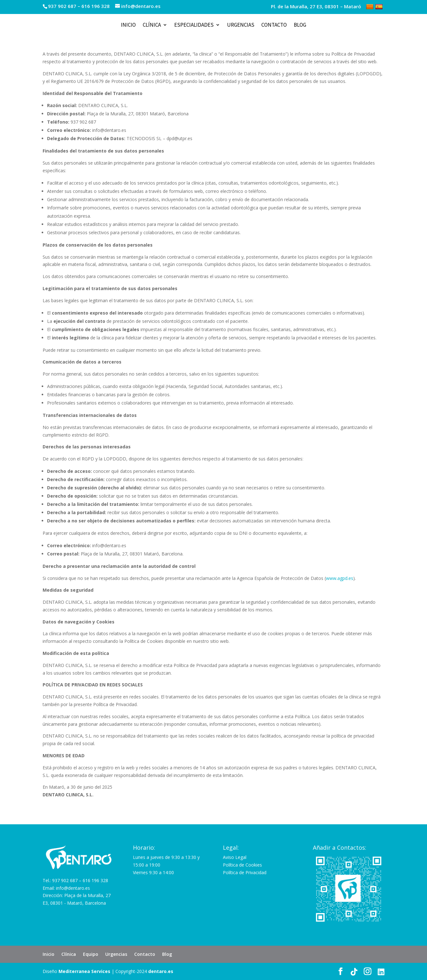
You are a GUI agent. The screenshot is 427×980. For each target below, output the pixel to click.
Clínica (152, 25)
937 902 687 (62, 6)
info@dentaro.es (73, 888)
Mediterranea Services (84, 971)
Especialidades (194, 25)
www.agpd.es (340, 578)
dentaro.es (161, 971)
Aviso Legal (235, 857)
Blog (300, 25)
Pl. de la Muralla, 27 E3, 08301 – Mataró (316, 7)
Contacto (274, 25)
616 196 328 (96, 6)
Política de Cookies (242, 865)
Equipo (91, 954)
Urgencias (241, 25)
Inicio (128, 25)
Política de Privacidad (245, 872)
